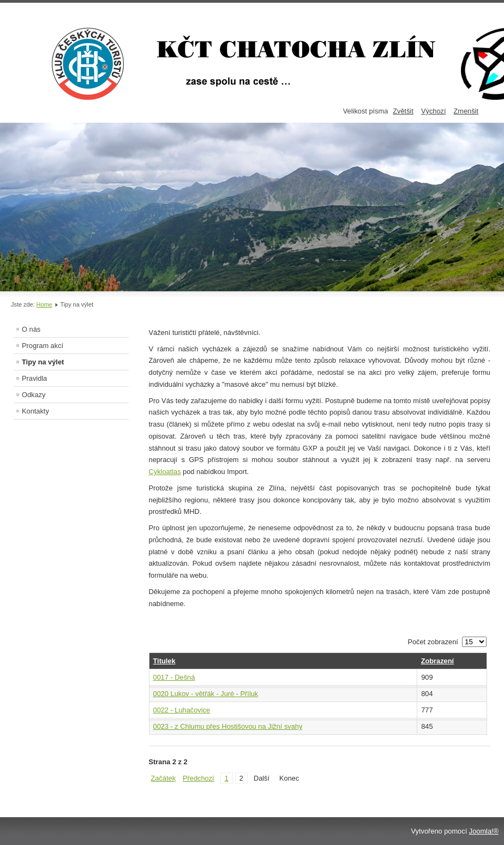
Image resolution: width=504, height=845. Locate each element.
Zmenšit (466, 111)
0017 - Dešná (174, 677)
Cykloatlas (165, 472)
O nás (31, 329)
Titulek (164, 661)
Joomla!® (484, 831)
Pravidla (34, 378)
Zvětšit (403, 111)
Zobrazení (437, 661)
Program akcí (43, 346)
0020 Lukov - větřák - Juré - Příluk (206, 694)
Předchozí (199, 778)
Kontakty (35, 411)
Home (44, 304)
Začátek (164, 778)
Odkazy (34, 395)
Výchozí (434, 111)
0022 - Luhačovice (182, 710)
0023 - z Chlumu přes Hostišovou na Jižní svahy (228, 726)
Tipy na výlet (43, 362)
